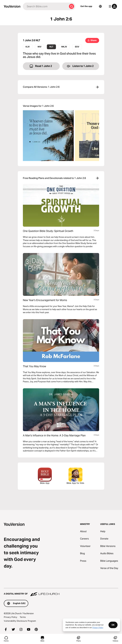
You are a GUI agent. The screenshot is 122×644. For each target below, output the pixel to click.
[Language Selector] (100, 6)
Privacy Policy (10, 617)
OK (113, 625)
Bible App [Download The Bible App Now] (45, 476)
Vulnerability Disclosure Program (20, 621)
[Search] (45, 6)
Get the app (86, 6)
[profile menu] (112, 6)
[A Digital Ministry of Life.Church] (61, 592)
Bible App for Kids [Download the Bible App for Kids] (75, 476)
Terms (23, 617)
